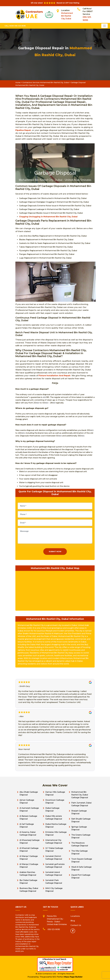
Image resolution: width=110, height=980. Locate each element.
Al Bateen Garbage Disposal (28, 817)
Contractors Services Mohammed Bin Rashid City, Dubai (46, 83)
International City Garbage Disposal (54, 842)
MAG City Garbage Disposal (54, 890)
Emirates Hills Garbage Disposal (56, 833)
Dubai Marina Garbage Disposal (56, 825)
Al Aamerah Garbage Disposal (29, 809)
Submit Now (55, 551)
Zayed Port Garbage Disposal (81, 876)
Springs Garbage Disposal (79, 828)
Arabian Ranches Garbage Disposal (28, 874)
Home (18, 83)
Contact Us (76, 925)
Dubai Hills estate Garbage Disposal (54, 817)
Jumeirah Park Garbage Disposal (54, 882)
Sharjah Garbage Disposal (79, 812)
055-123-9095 (54, 929)
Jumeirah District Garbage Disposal (54, 858)
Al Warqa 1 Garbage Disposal (29, 858)
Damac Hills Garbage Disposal (55, 793)
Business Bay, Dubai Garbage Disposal (29, 890)
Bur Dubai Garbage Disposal (28, 882)
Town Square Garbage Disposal (82, 860)
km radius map (55, 590)
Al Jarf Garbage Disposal (27, 825)
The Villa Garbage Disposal (79, 852)
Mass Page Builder (73, 977)
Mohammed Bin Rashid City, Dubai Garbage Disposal (80, 795)
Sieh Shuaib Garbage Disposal (81, 820)
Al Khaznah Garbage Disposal (29, 850)
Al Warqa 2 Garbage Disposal (29, 866)
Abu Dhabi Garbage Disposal (29, 793)
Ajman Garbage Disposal (27, 801)
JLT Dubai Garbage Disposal (54, 850)
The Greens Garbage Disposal (81, 836)
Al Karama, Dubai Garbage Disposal (28, 833)
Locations (75, 916)
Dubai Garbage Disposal (52, 809)
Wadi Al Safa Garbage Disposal (81, 868)
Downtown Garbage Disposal (55, 801)
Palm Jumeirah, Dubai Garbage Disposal (81, 804)
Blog (73, 921)
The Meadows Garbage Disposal (80, 844)
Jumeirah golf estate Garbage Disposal (55, 866)
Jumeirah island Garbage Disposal (54, 874)
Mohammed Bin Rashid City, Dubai (67, 16)
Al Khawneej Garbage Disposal (30, 842)
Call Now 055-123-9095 (15, 26)
